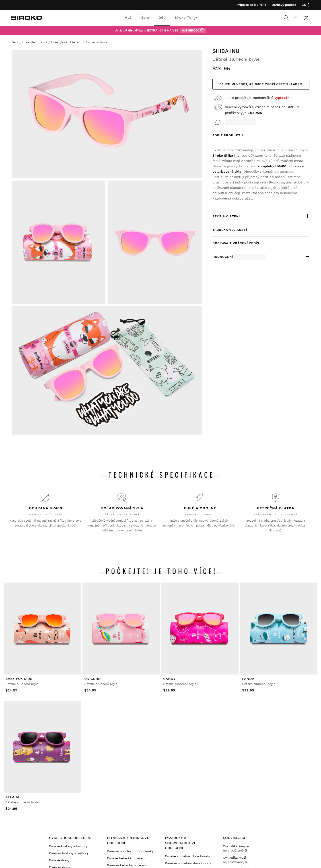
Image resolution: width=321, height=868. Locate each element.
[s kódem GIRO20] (202, 30)
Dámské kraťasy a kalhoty (69, 853)
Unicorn (93, 679)
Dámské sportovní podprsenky (130, 851)
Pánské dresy (59, 860)
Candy (169, 679)
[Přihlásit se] (306, 18)
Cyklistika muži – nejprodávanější (236, 860)
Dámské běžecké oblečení (127, 865)
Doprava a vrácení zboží (236, 243)
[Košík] (296, 18)
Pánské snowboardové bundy (187, 856)
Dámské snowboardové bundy (188, 863)
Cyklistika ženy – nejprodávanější (236, 848)
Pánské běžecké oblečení (126, 858)
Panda (248, 679)
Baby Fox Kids (19, 679)
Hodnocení (239, 257)
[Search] (286, 18)
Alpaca (12, 797)
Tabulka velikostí (230, 230)
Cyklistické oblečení (70, 838)
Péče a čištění (226, 216)
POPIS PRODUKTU (228, 135)
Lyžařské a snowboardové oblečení (181, 843)
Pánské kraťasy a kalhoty (68, 846)
